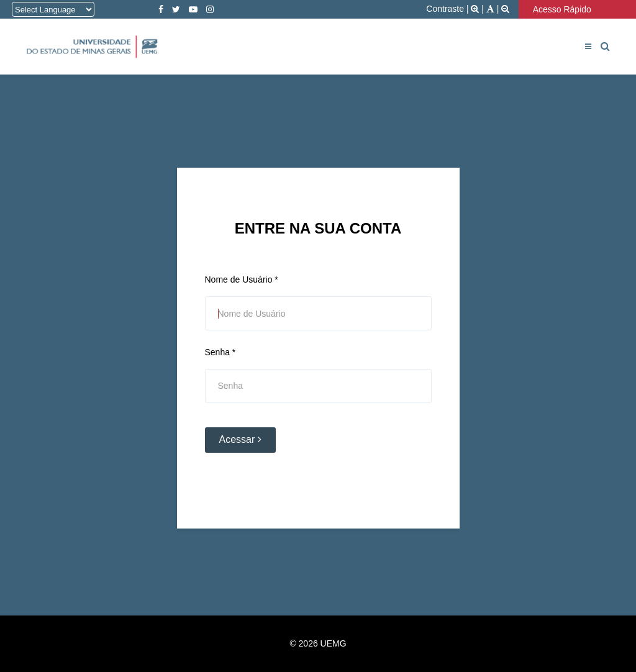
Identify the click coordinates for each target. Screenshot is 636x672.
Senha (220, 352)
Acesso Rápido (565, 9)
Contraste (445, 9)
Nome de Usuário (242, 279)
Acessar (240, 439)
